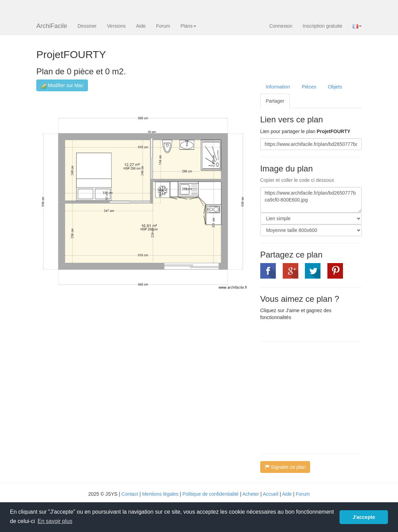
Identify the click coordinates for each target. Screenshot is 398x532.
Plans (188, 26)
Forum (163, 26)
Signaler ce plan (285, 467)
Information (278, 87)
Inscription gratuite (323, 26)
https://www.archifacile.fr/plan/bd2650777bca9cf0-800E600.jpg (311, 200)
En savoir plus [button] (55, 521)
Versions (116, 26)
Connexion (281, 26)
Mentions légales (160, 494)
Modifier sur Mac (62, 86)
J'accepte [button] (364, 517)
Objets (335, 87)
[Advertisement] (318, 397)
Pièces (309, 87)
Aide (141, 26)
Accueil (270, 494)
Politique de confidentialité (211, 494)
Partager (275, 101)
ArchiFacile (52, 26)
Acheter (251, 494)
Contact (130, 494)
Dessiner (87, 26)
